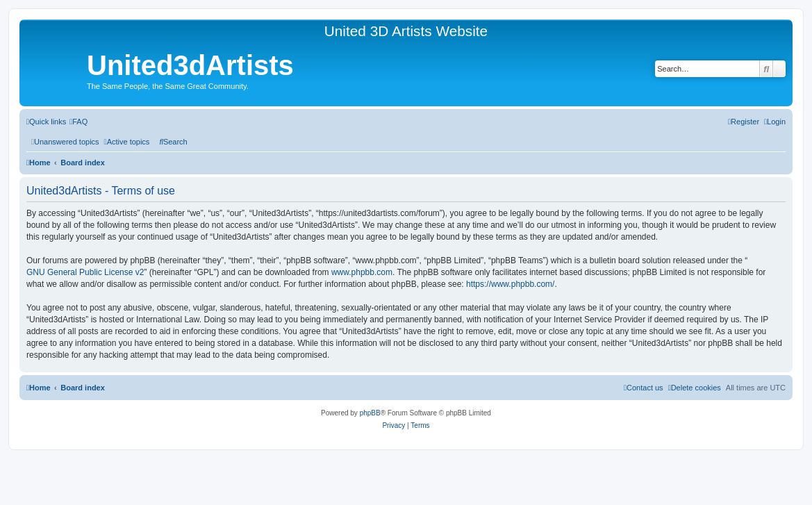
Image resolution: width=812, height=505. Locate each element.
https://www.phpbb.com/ (510, 284)
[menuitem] (78, 122)
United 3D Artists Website (406, 31)
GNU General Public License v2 (85, 272)
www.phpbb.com (362, 272)
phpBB (370, 413)
